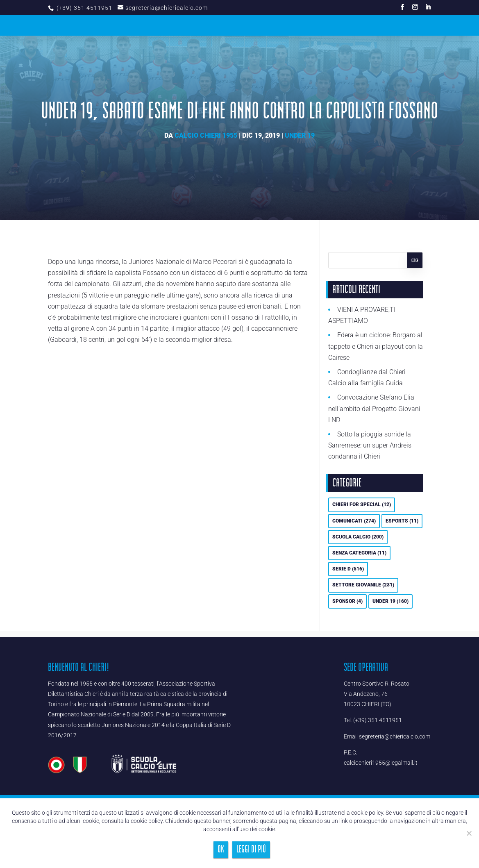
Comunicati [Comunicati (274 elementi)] (354, 521)
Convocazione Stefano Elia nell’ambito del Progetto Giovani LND (374, 408)
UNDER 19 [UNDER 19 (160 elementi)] (390, 601)
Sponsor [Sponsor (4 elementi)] (347, 601)
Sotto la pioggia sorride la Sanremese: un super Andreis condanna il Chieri (370, 445)
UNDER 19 (300, 135)
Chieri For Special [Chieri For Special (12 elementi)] (362, 504)
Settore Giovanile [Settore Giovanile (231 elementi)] (363, 585)
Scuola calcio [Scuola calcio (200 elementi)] (358, 537)
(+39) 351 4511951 (84, 8)
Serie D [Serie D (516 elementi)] (348, 569)
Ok (221, 849)
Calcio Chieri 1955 (206, 135)
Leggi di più (251, 849)
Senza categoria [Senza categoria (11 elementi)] (359, 553)
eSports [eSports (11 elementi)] (402, 521)
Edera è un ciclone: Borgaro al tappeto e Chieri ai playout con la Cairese (376, 346)
